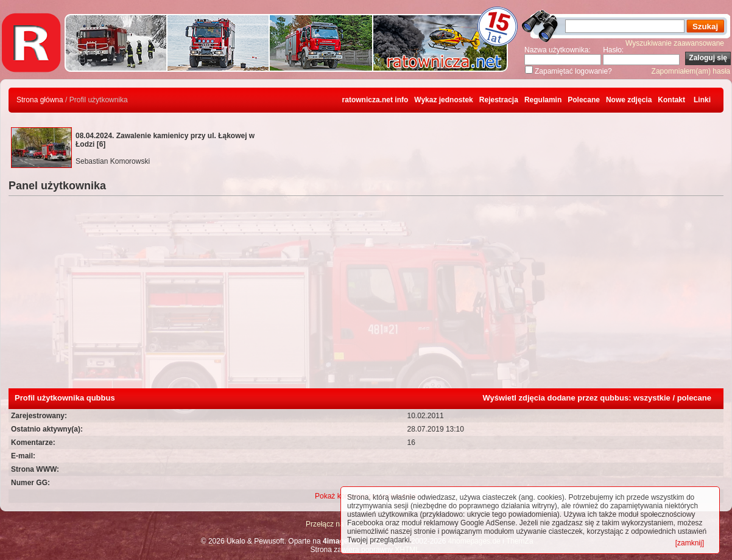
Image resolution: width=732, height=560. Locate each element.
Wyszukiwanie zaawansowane (675, 43)
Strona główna (40, 100)
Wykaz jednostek (443, 100)
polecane (694, 398)
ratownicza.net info (375, 100)
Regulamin (543, 100)
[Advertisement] (366, 297)
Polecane (584, 100)
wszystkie (652, 398)
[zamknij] (690, 543)
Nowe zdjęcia (629, 100)
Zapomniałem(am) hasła (691, 71)
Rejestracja (499, 100)
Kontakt (671, 100)
